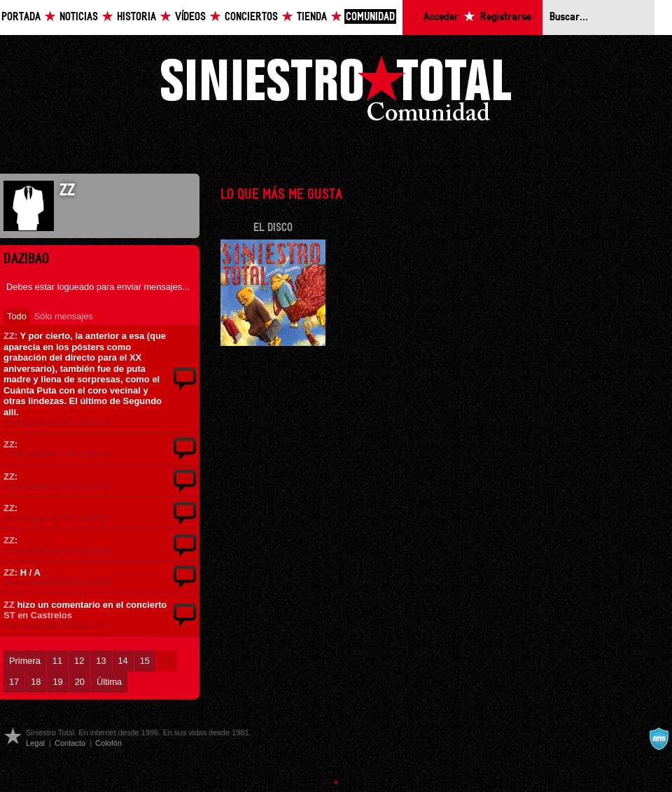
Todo (17, 316)
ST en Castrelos (38, 615)
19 (57, 682)
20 (80, 682)
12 (79, 661)
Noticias (79, 17)
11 (57, 661)
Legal (35, 743)
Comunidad (370, 17)
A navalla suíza (659, 739)
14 (123, 661)
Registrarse (506, 17)
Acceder (441, 17)
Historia (136, 17)
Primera (25, 661)
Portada (21, 17)
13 (101, 661)
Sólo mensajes (64, 316)
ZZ (9, 336)
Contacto (70, 743)
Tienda (312, 17)
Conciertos (251, 17)
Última (109, 682)
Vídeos (190, 17)
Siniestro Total (336, 92)
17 (14, 682)
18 (36, 682)
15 (145, 661)
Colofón (108, 743)
